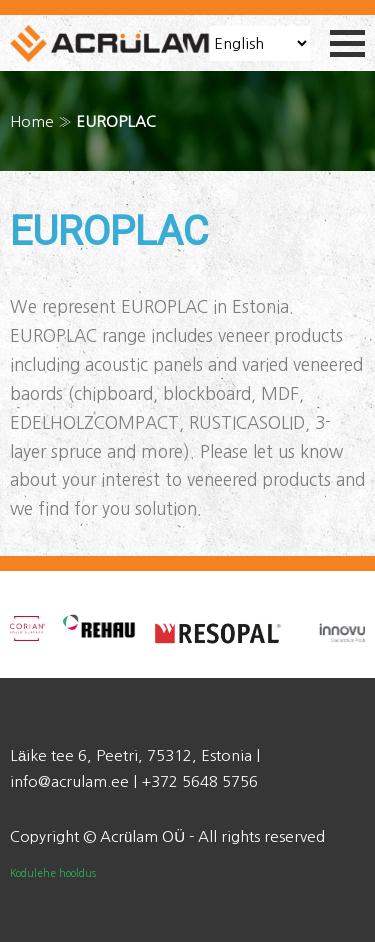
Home (32, 121)
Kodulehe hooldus (53, 873)
